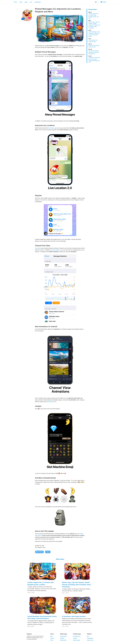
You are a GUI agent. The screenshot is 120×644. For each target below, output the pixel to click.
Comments (38, 248)
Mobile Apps (64, 634)
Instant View (90, 640)
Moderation (38, 2)
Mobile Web (63, 640)
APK (40, 535)
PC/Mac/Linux (77, 636)
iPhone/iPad (63, 636)
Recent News (93, 9)
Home (15, 2)
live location (51, 128)
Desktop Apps (77, 634)
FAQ (21, 2)
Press (52, 640)
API (31, 2)
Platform (89, 634)
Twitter (103, 2)
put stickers (51, 402)
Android (62, 638)
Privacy (52, 638)
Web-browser (77, 640)
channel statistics (56, 250)
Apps (26, 2)
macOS (75, 638)
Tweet (48, 552)
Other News (60, 559)
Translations (90, 638)
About (52, 634)
